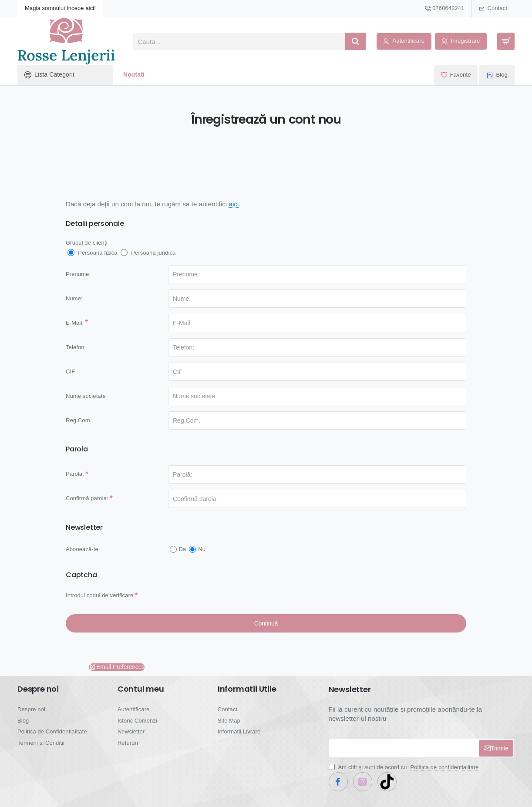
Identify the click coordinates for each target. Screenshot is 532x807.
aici (234, 204)
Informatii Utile (247, 689)
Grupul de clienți (87, 243)
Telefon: (76, 347)
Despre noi (38, 689)
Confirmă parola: (87, 498)
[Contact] (493, 9)
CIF (70, 372)
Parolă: (75, 474)
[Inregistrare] (461, 42)
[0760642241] (444, 9)
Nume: (74, 298)
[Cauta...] (356, 41)
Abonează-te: (83, 549)
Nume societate (86, 396)
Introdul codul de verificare (99, 595)
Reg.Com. (79, 420)
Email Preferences (117, 667)
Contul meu (141, 689)
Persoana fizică (93, 252)
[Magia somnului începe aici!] (60, 9)
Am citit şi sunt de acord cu (405, 767)
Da (178, 549)
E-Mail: (75, 323)
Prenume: (78, 274)
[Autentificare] (404, 42)
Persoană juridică (148, 252)
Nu (197, 549)
